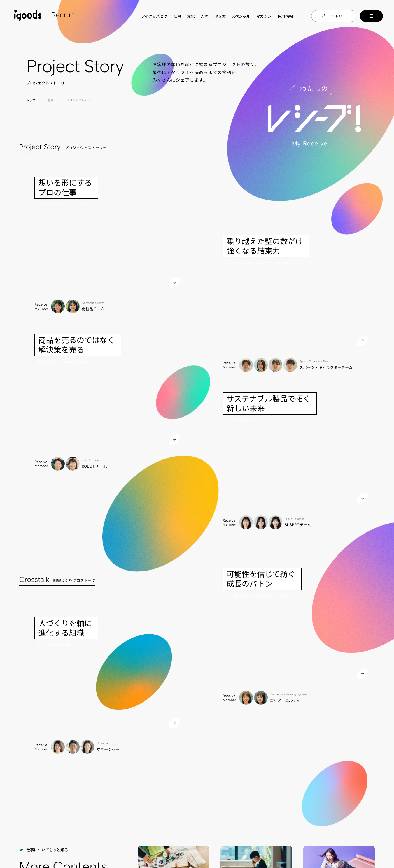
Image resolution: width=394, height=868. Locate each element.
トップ (31, 100)
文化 (191, 16)
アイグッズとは (154, 16)
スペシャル (241, 16)
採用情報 (285, 16)
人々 (204, 16)
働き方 (220, 16)
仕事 (177, 16)
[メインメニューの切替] (371, 16)
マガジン (264, 16)
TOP (113, 640)
